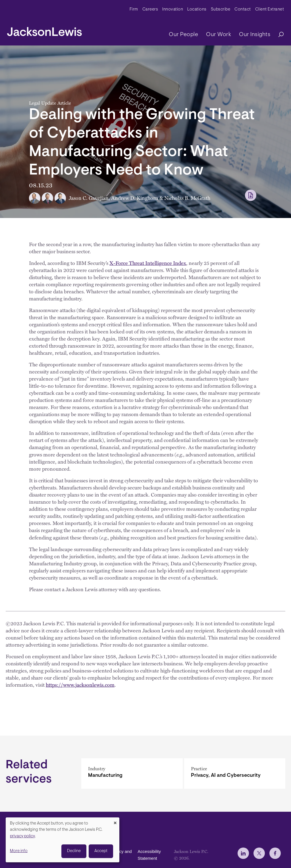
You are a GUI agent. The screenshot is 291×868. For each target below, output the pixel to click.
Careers (150, 10)
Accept (101, 851)
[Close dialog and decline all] (115, 821)
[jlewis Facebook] (275, 853)
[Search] (278, 35)
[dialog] (63, 840)
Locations (197, 10)
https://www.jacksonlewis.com (80, 685)
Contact (243, 10)
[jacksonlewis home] (44, 30)
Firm (134, 10)
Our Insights (255, 35)
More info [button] (19, 851)
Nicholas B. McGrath (187, 198)
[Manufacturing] (132, 773)
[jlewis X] (259, 853)
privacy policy (22, 836)
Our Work (219, 35)
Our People (183, 35)
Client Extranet (270, 10)
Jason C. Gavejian (89, 198)
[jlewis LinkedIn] (243, 853)
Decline (74, 851)
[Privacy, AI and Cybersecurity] (235, 773)
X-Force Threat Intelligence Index (148, 263)
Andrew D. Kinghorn (135, 198)
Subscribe (221, 10)
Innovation (173, 10)
